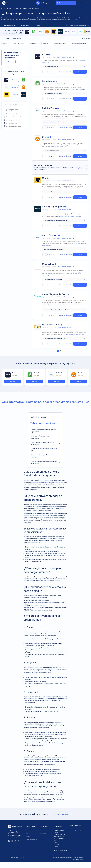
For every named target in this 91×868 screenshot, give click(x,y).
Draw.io (46, 137)
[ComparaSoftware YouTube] (12, 841)
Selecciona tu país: (76, 826)
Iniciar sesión (84, 3)
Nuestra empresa (31, 826)
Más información (25, 25)
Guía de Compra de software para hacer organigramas (43, 431)
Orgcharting (48, 264)
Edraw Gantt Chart (51, 325)
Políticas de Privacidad (59, 858)
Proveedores (44, 826)
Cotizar (80, 72)
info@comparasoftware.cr (60, 850)
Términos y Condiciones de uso (78, 858)
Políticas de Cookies (71, 858)
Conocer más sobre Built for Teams (59, 118)
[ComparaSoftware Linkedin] (9, 841)
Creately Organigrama (53, 207)
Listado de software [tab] (10, 25)
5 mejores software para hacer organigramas (40, 456)
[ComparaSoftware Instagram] (18, 841)
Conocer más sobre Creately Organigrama (70, 216)
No (21, 62)
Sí (9, 62)
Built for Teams (49, 108)
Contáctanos (58, 826)
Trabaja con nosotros (31, 839)
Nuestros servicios (45, 830)
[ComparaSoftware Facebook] (15, 841)
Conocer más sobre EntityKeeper (76, 89)
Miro (44, 178)
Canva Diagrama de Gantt (55, 294)
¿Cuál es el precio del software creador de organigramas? (44, 462)
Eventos (28, 836)
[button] (64, 66)
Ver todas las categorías (62, 814)
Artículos (38, 25)
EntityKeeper (49, 81)
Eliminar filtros (17, 39)
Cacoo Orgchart (50, 235)
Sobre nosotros (30, 830)
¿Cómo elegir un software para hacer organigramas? (42, 443)
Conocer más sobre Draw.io (60, 147)
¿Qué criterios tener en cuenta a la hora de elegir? (44, 450)
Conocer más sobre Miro (73, 188)
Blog (27, 833)
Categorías (48, 3)
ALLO (45, 54)
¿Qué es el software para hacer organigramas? (40, 437)
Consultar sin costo (65, 72)
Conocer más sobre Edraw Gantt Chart (74, 334)
